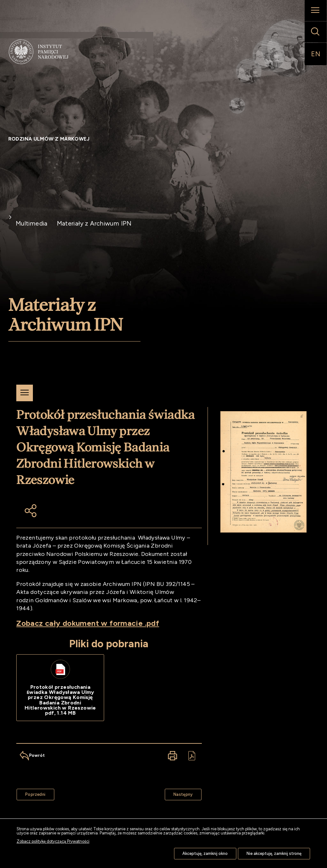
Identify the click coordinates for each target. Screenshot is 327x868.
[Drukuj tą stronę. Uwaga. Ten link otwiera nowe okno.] (172, 756)
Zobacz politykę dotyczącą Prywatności (53, 841)
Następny (179, 793)
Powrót (30, 753)
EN (316, 54)
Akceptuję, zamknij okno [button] (205, 853)
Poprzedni (31, 793)
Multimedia (32, 223)
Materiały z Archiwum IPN (94, 223)
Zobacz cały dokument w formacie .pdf (88, 623)
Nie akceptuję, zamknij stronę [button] (274, 853)
